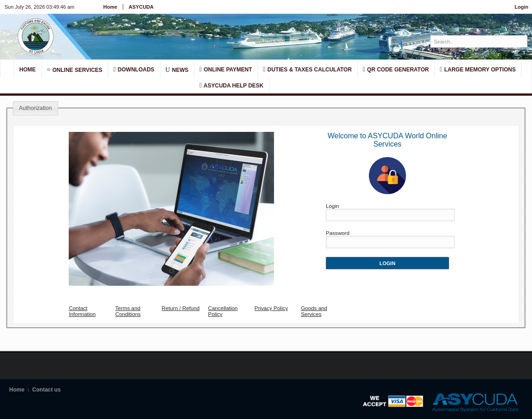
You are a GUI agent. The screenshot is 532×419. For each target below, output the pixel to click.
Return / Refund (181, 308)
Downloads (134, 70)
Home (110, 7)
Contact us (46, 390)
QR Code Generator (396, 70)
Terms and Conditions (128, 311)
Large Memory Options (478, 70)
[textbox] (474, 41)
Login (521, 7)
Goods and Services (314, 311)
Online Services (74, 70)
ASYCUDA (141, 7)
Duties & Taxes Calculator (307, 70)
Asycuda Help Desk (231, 86)
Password (337, 233)
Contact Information (82, 311)
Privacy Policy (271, 308)
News (177, 70)
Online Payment (226, 70)
